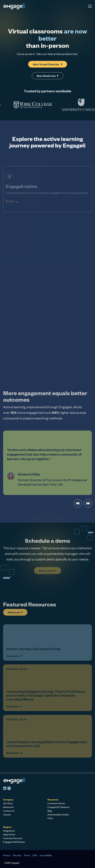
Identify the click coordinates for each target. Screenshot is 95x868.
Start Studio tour (48, 76)
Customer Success (13, 838)
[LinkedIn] (5, 788)
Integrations (9, 831)
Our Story (8, 803)
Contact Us (9, 811)
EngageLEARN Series (14, 842)
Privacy (7, 855)
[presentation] (78, 503)
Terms (27, 855)
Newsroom (8, 807)
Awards (7, 814)
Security (17, 855)
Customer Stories (56, 803)
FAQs (50, 818)
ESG (35, 855)
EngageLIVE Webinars (59, 807)
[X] (9, 788)
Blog (50, 811)
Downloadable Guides (58, 814)
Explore (10, 201)
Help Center (9, 834)
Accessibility (46, 855)
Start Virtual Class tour (48, 64)
